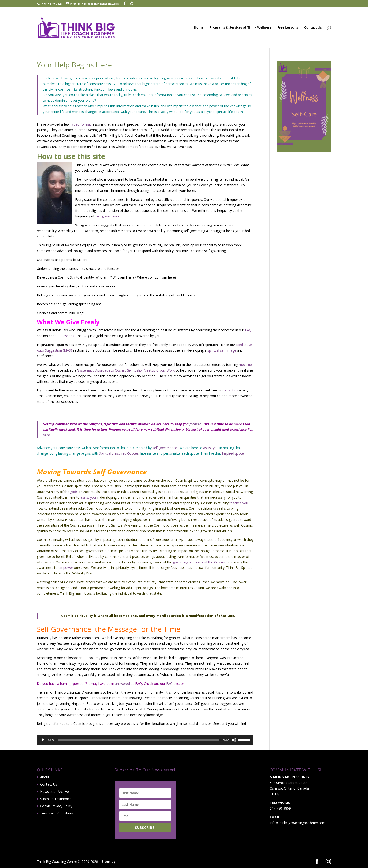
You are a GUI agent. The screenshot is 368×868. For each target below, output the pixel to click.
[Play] (43, 740)
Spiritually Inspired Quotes (119, 453)
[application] (145, 740)
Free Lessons (288, 28)
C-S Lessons (65, 336)
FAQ (248, 330)
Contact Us (313, 28)
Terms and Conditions (57, 813)
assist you (211, 448)
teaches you (239, 503)
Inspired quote (232, 453)
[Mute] (234, 740)
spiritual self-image (222, 350)
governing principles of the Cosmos (199, 562)
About (45, 777)
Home (199, 28)
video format (81, 124)
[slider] (138, 740)
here (46, 435)
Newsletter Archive (54, 792)
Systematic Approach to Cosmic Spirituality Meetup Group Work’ (126, 370)
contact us (230, 390)
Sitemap (109, 862)
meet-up (245, 365)
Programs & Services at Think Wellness (240, 28)
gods (74, 492)
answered (122, 684)
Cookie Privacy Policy (56, 806)
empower (66, 568)
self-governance (107, 216)
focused (195, 424)
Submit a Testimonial (56, 799)
